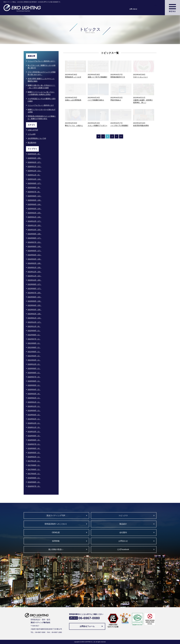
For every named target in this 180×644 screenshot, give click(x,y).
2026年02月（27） (35, 162)
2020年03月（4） (34, 394)
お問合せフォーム (87, 626)
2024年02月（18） (35, 263)
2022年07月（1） (34, 339)
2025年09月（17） (35, 183)
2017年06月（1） (34, 469)
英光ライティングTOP (56, 516)
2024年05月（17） (35, 251)
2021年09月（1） (34, 343)
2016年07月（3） (34, 486)
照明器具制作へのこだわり (56, 524)
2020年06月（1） (34, 381)
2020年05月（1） (34, 385)
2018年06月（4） (34, 448)
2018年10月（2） (34, 432)
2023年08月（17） (35, 289)
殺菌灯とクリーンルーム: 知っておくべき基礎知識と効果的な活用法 (41, 93)
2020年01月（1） (34, 402)
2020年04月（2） (34, 389)
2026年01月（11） (35, 167)
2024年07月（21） (35, 242)
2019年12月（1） (34, 406)
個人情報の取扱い (56, 549)
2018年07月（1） (34, 444)
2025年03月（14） (35, 209)
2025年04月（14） (35, 204)
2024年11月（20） (35, 225)
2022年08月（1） (34, 335)
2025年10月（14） (35, 179)
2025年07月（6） (34, 192)
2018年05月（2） (34, 453)
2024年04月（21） (35, 255)
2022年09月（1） (34, 331)
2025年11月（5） (34, 175)
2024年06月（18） (35, 246)
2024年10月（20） (35, 230)
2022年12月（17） (35, 322)
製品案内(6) (32, 143)
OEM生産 (56, 532)
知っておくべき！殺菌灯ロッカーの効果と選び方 (42, 67)
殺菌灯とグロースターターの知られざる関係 (42, 111)
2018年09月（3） (34, 436)
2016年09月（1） (34, 478)
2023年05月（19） (35, 301)
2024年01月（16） (35, 267)
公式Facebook (123, 549)
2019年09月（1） (34, 411)
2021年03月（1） (34, 360)
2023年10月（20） (35, 280)
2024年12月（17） (35, 221)
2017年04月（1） (34, 474)
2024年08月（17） (35, 238)
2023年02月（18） (35, 314)
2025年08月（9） (34, 188)
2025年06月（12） (35, 196)
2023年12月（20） (35, 272)
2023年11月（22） (35, 276)
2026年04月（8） (34, 154)
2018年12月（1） (34, 423)
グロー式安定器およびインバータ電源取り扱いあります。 (42, 73)
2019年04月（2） (34, 415)
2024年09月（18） (35, 234)
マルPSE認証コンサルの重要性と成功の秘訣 (42, 100)
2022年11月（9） (34, 326)
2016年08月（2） (34, 482)
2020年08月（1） (34, 373)
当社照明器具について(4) (37, 138)
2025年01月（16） (35, 217)
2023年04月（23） (35, 305)
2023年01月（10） (35, 318)
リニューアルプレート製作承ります (41, 105)
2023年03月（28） (35, 310)
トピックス (123, 516)
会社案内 (123, 532)
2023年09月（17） (35, 284)
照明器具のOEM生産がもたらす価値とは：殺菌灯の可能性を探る (42, 117)
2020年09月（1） (34, 368)
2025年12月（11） (35, 171)
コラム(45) (32, 134)
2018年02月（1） (34, 457)
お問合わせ (123, 541)
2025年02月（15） (35, 213)
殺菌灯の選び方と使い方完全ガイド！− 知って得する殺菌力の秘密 (42, 87)
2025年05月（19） (35, 200)
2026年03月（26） (35, 158)
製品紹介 (123, 524)
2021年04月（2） (34, 356)
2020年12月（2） (34, 364)
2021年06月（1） (34, 352)
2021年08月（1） (34, 347)
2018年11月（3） (34, 427)
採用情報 (56, 541)
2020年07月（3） (34, 377)
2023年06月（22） (35, 297)
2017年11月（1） (34, 461)
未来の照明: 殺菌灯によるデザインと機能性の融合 (41, 80)
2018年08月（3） (34, 440)
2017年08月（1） (34, 465)
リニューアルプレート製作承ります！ (42, 61)
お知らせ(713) (33, 130)
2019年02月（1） (34, 419)
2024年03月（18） (35, 259)
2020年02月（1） (34, 398)
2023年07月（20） (35, 293)
